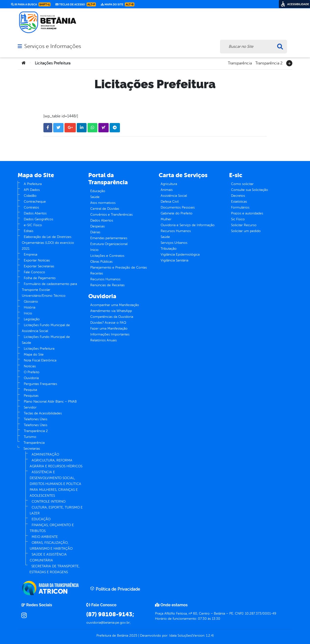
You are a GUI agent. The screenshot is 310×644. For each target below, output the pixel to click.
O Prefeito (32, 372)
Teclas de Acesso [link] (76, 4)
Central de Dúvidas (105, 209)
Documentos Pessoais (178, 207)
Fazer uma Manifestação (109, 328)
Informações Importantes (110, 334)
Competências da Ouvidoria (112, 317)
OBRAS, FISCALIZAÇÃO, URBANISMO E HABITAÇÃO (51, 546)
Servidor (30, 407)
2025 (133, 636)
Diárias (95, 232)
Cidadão (30, 196)
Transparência (240, 63)
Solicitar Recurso (244, 225)
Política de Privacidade (115, 589)
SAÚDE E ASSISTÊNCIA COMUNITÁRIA (48, 557)
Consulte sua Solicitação (250, 190)
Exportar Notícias (37, 260)
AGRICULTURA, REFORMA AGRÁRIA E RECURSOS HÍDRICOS (56, 463)
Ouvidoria (31, 378)
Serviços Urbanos (174, 243)
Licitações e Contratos (107, 256)
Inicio (94, 250)
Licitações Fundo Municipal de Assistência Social (46, 328)
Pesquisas (31, 396)
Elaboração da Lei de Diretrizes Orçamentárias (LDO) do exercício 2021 (48, 243)
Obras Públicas (101, 262)
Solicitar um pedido (246, 231)
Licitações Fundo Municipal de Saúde (46, 340)
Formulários (240, 207)
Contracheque (35, 202)
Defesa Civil (170, 202)
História (30, 307)
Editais (29, 231)
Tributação (169, 249)
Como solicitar (242, 184)
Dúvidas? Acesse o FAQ (108, 323)
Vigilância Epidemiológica (180, 254)
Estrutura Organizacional (109, 244)
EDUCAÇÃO (41, 519)
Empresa (31, 254)
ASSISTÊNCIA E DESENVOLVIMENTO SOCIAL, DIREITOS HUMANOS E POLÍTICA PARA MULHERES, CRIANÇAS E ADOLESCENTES (55, 484)
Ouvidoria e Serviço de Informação (188, 225)
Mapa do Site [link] (118, 4)
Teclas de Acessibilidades (43, 413)
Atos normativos (103, 203)
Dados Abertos (35, 213)
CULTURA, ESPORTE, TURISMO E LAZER (56, 510)
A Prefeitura (33, 184)
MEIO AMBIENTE (45, 537)
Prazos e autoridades (247, 213)
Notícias (30, 366)
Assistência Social (174, 196)
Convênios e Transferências (111, 215)
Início (28, 313)
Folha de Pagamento (40, 278)
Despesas (97, 226)
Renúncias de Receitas (107, 285)
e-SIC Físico (33, 225)
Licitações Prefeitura (39, 349)
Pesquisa (30, 390)
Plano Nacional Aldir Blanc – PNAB (50, 402)
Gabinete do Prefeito (177, 213)
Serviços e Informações (53, 46)
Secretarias (32, 449)
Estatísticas (239, 202)
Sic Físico (238, 219)
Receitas (97, 273)
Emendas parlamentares (109, 238)
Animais (167, 190)
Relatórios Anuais (103, 340)
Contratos (31, 207)
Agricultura (169, 184)
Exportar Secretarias (39, 266)
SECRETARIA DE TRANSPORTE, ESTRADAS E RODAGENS (54, 569)
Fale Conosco (34, 272)
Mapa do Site (34, 354)
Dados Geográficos (39, 219)
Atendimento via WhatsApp (111, 311)
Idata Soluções (180, 636)
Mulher (166, 219)
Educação (98, 191)
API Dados (32, 190)
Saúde (95, 197)
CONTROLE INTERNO (49, 502)
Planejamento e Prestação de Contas (119, 267)
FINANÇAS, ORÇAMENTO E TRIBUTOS (52, 528)
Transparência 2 (269, 63)
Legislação (32, 319)
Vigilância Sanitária (174, 260)
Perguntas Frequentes (40, 384)
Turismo (30, 437)
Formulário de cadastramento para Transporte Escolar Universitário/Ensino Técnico (49, 290)
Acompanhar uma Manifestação (115, 305)
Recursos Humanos (105, 279)
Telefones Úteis (36, 419)
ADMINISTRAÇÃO (45, 454)
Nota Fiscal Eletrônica (40, 360)
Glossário (31, 302)
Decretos (238, 196)
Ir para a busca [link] (31, 4)
